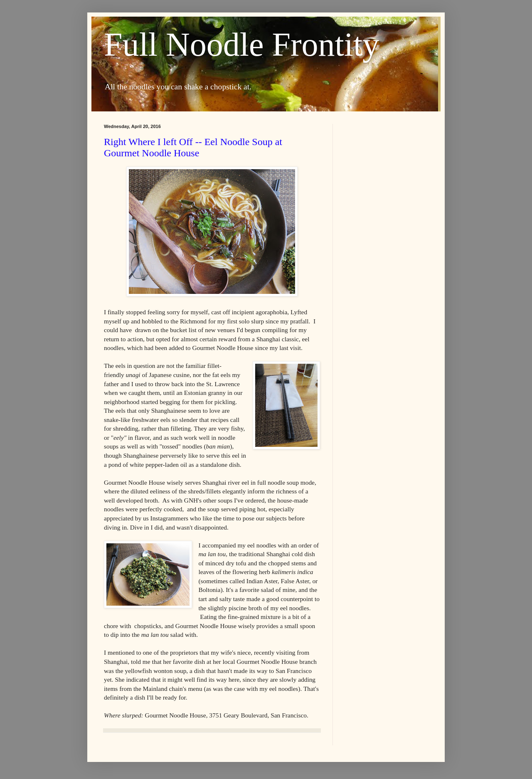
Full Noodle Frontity (241, 44)
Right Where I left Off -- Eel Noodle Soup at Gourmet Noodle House (193, 147)
